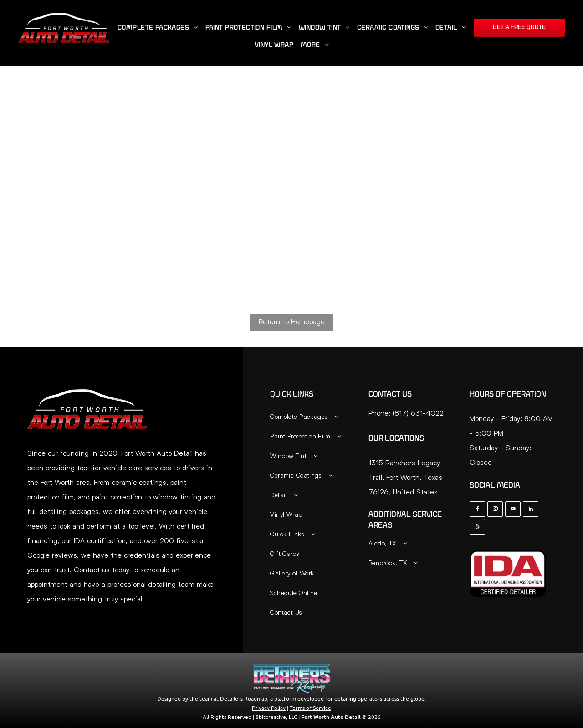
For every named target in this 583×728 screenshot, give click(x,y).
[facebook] (477, 510)
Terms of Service (310, 708)
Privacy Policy (269, 708)
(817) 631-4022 (418, 413)
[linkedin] (531, 510)
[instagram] (495, 510)
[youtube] (513, 510)
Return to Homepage (292, 321)
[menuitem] (158, 28)
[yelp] (477, 528)
